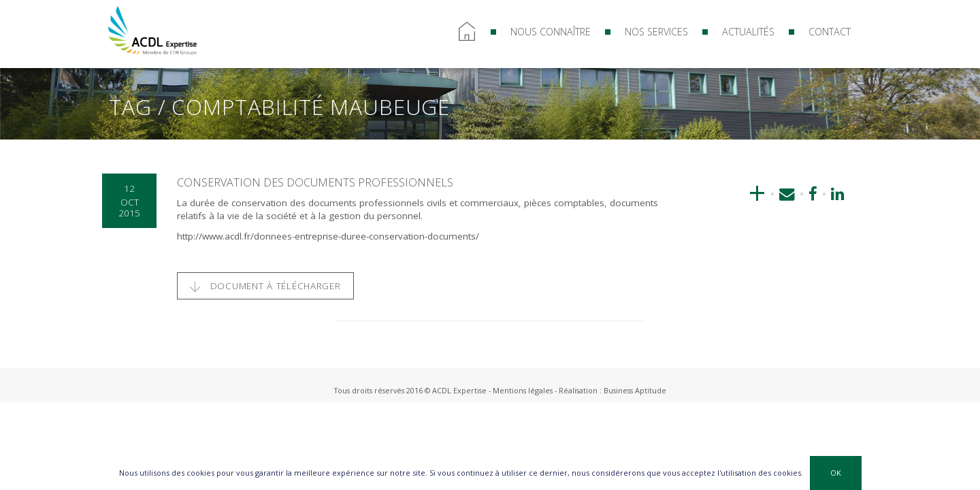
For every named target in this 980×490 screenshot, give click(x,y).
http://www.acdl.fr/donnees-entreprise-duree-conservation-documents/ (328, 236)
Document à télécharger (265, 286)
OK (836, 473)
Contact (830, 32)
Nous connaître (551, 32)
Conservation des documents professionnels (315, 182)
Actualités (748, 32)
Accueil (467, 32)
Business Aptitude (635, 390)
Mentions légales (523, 390)
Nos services (656, 32)
